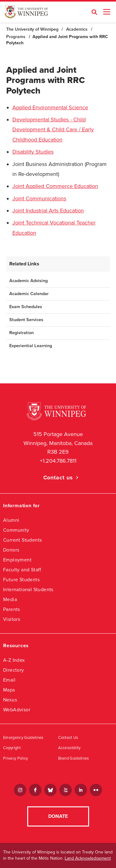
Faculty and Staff (22, 570)
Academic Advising (28, 281)
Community (16, 530)
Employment (17, 560)
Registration (21, 333)
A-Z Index (14, 660)
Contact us (58, 478)
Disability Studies (33, 152)
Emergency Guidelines (23, 738)
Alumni (11, 520)
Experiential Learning (31, 346)
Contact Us (68, 738)
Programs (16, 37)
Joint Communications (39, 198)
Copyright (12, 748)
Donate (58, 816)
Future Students (21, 580)
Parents (12, 609)
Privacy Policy (16, 758)
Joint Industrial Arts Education (48, 211)
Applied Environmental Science (50, 107)
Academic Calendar (29, 294)
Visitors (12, 619)
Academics (77, 29)
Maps (9, 690)
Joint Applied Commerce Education (55, 186)
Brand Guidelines (74, 758)
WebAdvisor (17, 710)
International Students (28, 589)
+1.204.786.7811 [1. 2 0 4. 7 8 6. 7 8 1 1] (58, 461)
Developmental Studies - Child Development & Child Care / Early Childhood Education (53, 130)
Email (9, 680)
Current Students (22, 540)
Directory (14, 670)
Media (10, 599)
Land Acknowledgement (88, 858)
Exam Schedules (26, 307)
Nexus (10, 700)
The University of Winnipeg (32, 29)
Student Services (26, 320)
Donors (11, 550)
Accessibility (69, 748)
